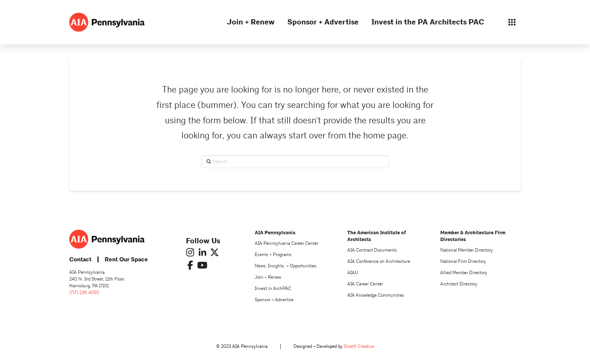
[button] (512, 22)
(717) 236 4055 (84, 293)
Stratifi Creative (359, 347)
